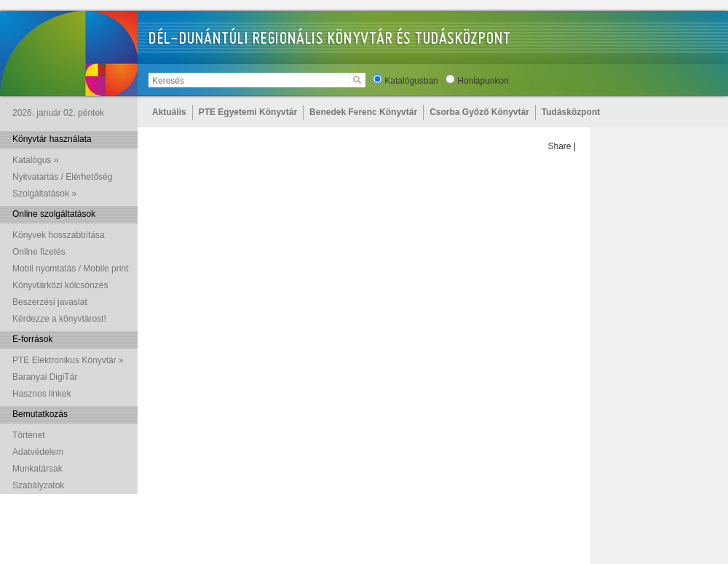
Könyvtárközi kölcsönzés (60, 285)
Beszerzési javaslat (50, 302)
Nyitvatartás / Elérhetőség (62, 177)
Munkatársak (37, 469)
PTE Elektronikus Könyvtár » (68, 360)
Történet (29, 435)
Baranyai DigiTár (45, 377)
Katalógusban (411, 81)
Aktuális (169, 112)
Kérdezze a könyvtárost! (59, 319)
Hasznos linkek (42, 394)
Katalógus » (35, 160)
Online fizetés (39, 252)
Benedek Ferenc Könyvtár (363, 112)
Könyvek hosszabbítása (59, 235)
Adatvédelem (38, 452)
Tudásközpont (571, 112)
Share (560, 146)
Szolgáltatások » (44, 194)
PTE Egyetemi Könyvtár (248, 112)
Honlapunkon (483, 81)
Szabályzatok (38, 485)
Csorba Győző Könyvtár (479, 112)
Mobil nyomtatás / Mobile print (70, 269)
